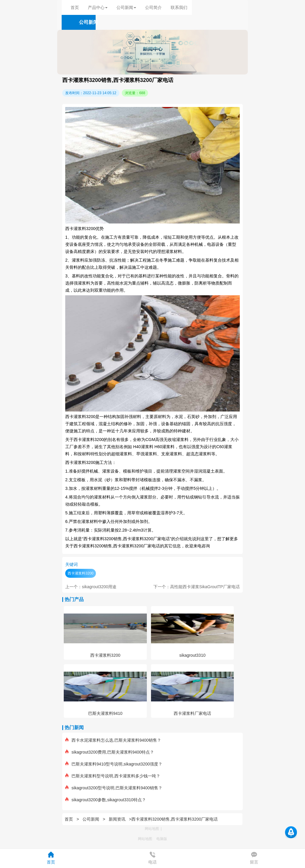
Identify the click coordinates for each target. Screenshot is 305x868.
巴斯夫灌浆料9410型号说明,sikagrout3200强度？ (114, 764)
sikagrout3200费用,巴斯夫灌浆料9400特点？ (110, 752)
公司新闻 (91, 819)
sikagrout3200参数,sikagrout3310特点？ (106, 800)
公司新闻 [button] (126, 7)
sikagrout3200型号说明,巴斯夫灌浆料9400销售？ (114, 788)
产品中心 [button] (98, 7)
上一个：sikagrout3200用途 (91, 587)
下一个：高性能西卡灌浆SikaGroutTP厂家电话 (197, 587)
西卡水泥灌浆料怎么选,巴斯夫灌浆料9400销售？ (113, 740)
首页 (75, 7)
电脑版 (162, 839)
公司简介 (153, 7)
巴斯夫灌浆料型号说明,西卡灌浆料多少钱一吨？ (113, 776)
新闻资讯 (117, 819)
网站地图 (152, 829)
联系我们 (179, 7)
